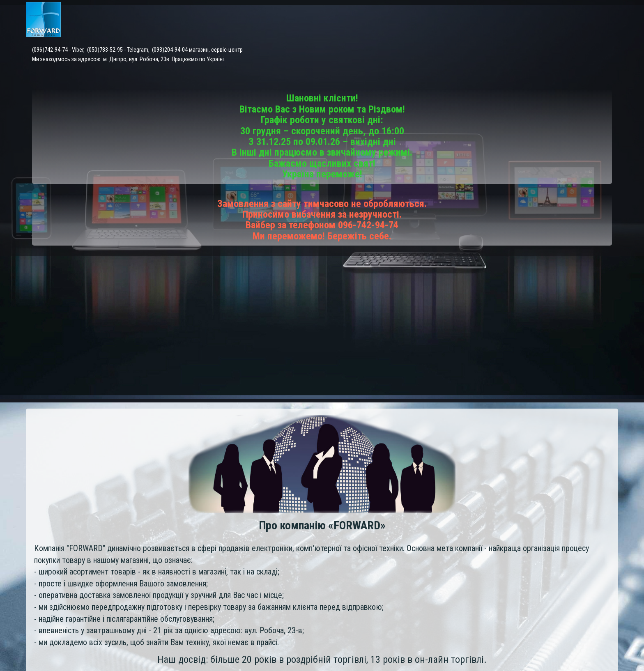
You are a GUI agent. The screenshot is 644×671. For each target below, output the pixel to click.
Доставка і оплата (456, 20)
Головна (275, 20)
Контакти (512, 20)
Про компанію (597, 20)
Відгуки (551, 20)
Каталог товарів (325, 20)
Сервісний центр (389, 20)
